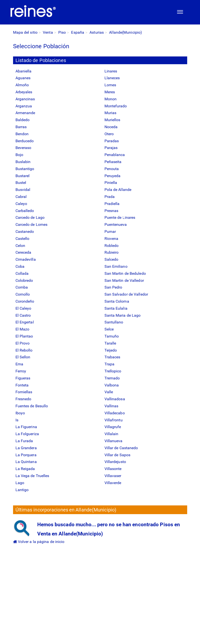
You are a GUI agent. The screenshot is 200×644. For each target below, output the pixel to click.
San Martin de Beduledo (125, 273)
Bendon (22, 134)
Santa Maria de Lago (123, 315)
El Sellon (23, 357)
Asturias (97, 32)
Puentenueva (116, 224)
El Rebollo (24, 350)
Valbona (112, 385)
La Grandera (26, 448)
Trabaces (112, 357)
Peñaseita (113, 162)
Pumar (110, 232)
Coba (20, 266)
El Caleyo (23, 308)
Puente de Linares (120, 217)
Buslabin (23, 162)
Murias (111, 113)
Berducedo (25, 141)
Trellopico (113, 371)
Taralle (110, 343)
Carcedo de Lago (30, 217)
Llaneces (112, 78)
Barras (21, 127)
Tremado (112, 378)
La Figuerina (26, 427)
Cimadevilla (26, 259)
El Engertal (25, 322)
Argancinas (25, 99)
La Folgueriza (27, 434)
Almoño (22, 85)
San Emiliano (116, 266)
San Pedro (113, 287)
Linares (111, 71)
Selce (109, 329)
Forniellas (24, 392)
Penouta (112, 169)
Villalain (111, 434)
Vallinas (111, 406)
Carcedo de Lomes (32, 224)
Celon (20, 246)
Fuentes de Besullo (32, 406)
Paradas (112, 141)
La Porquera (26, 455)
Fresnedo (23, 399)
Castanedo (25, 232)
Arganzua (24, 106)
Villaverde (113, 483)
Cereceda (23, 252)
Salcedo (111, 259)
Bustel (21, 183)
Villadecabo (115, 413)
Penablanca (115, 155)
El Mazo (22, 329)
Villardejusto (115, 462)
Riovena (111, 239)
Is (17, 420)
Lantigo (22, 490)
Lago (20, 483)
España (78, 32)
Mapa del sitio (25, 32)
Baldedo (23, 120)
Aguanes (23, 78)
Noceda (111, 127)
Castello (22, 239)
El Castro (23, 315)
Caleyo (21, 204)
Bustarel (23, 176)
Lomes (110, 85)
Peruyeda (113, 176)
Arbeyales (24, 92)
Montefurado (116, 106)
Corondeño (25, 301)
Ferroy (21, 371)
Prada (110, 197)
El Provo (23, 343)
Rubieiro (112, 252)
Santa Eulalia (116, 308)
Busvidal (23, 190)
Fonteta (22, 385)
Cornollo (23, 294)
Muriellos (112, 120)
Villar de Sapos (118, 455)
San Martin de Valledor (124, 280)
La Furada (24, 441)
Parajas (111, 148)
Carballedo (25, 211)
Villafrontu (114, 420)
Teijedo (111, 350)
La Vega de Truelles (32, 476)
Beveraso (23, 148)
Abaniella (24, 71)
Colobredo (24, 280)
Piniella (111, 183)
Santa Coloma (117, 301)
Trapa (110, 364)
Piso (62, 32)
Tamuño (112, 336)
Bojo (19, 155)
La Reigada (25, 469)
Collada (22, 273)
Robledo (112, 246)
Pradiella (112, 204)
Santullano (114, 322)
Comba (22, 287)
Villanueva (114, 441)
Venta (48, 32)
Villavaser (113, 476)
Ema (19, 364)
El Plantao (24, 336)
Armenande (25, 113)
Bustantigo (25, 169)
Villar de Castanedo (121, 448)
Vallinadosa (115, 399)
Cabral (21, 197)
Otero (109, 134)
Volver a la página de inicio (39, 542)
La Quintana (26, 462)
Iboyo (20, 413)
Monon (111, 99)
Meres (110, 92)
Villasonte (113, 469)
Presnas (111, 211)
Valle (109, 392)
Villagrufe (113, 427)
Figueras (23, 378)
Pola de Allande (118, 190)
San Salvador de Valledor (126, 294)
